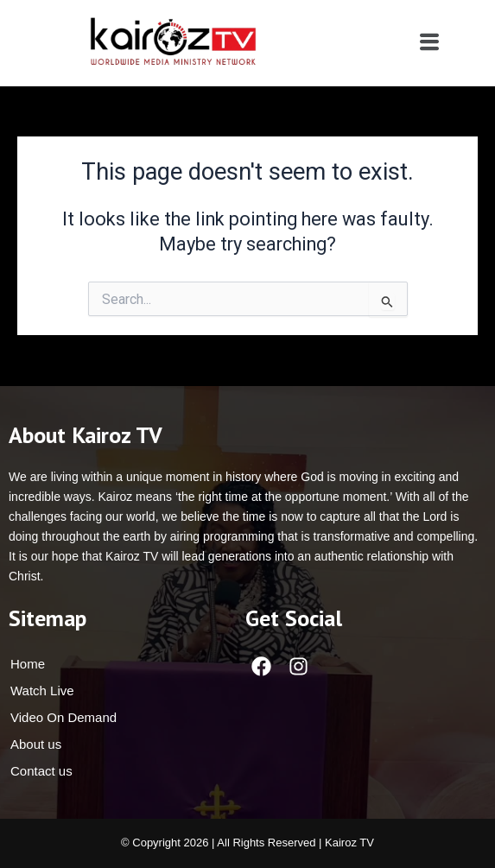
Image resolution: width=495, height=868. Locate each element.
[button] (429, 42)
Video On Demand (63, 717)
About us (36, 744)
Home (28, 664)
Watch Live (42, 691)
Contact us (41, 771)
